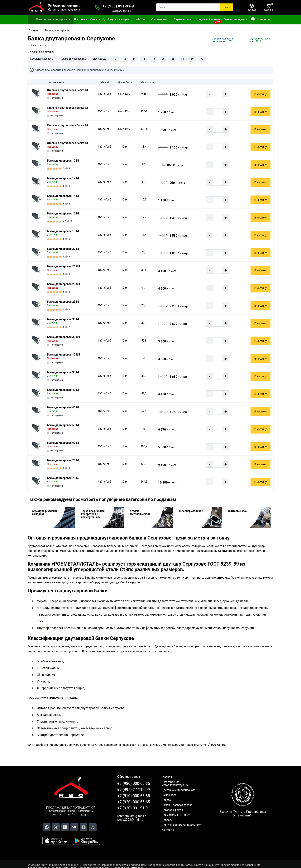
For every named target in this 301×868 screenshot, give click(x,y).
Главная (167, 777)
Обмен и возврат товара (177, 805)
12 (124, 59)
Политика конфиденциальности (182, 825)
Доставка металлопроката (179, 790)
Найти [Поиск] (227, 7)
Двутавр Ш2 (100, 59)
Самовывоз (169, 795)
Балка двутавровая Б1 (43, 59)
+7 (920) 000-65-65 (134, 802)
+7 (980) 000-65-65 (134, 783)
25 (173, 59)
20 (163, 59)
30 (183, 59)
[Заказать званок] (98, 7)
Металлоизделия (235, 19)
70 (202, 59)
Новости (167, 820)
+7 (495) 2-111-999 (134, 790)
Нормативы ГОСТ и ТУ (176, 815)
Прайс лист (140, 19)
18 (154, 59)
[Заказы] (252, 7)
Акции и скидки (118, 19)
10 (115, 59)
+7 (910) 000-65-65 (134, 796)
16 (144, 59)
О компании (159, 19)
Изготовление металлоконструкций (175, 783)
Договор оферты (172, 810)
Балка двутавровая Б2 (74, 59)
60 (192, 59)
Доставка (80, 19)
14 (134, 59)
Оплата (95, 19)
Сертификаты (183, 19)
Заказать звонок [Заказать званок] (121, 11)
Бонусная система (208, 19)
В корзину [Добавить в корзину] (260, 94)
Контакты (260, 19)
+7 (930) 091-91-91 (119, 6)
